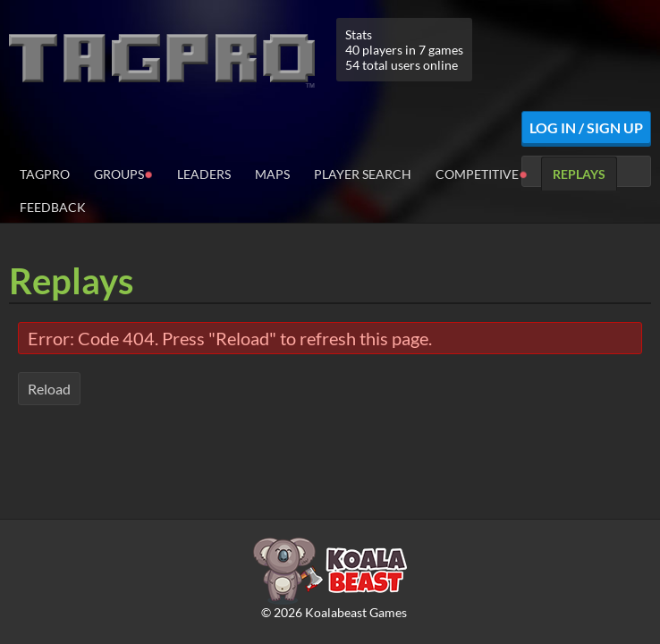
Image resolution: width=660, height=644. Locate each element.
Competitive (482, 173)
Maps (272, 174)
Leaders (204, 174)
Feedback (53, 207)
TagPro (45, 174)
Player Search (363, 174)
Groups (123, 173)
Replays (579, 174)
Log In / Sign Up (586, 127)
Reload (49, 389)
